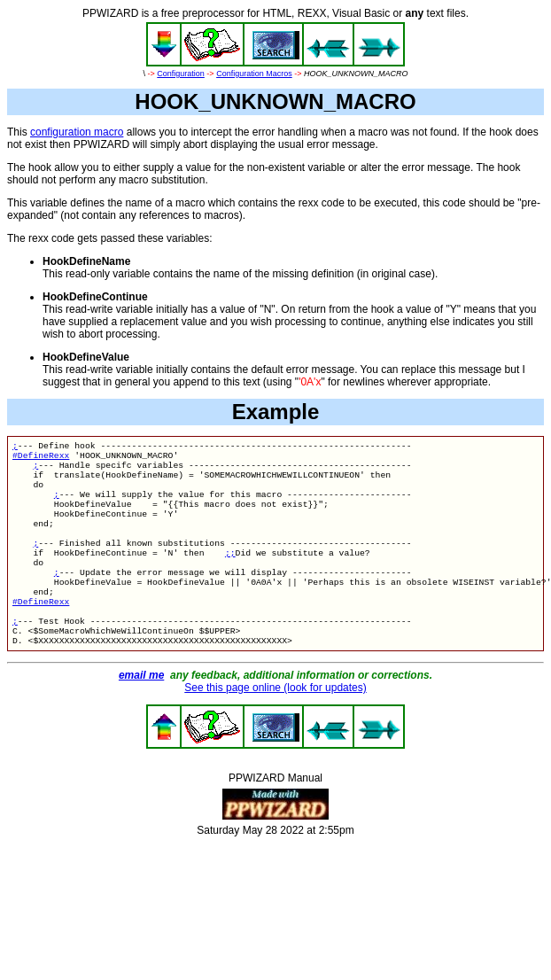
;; (230, 574)
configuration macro (77, 132)
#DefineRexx (41, 459)
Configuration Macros (254, 74)
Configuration (181, 74)
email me (141, 712)
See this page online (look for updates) (275, 725)
